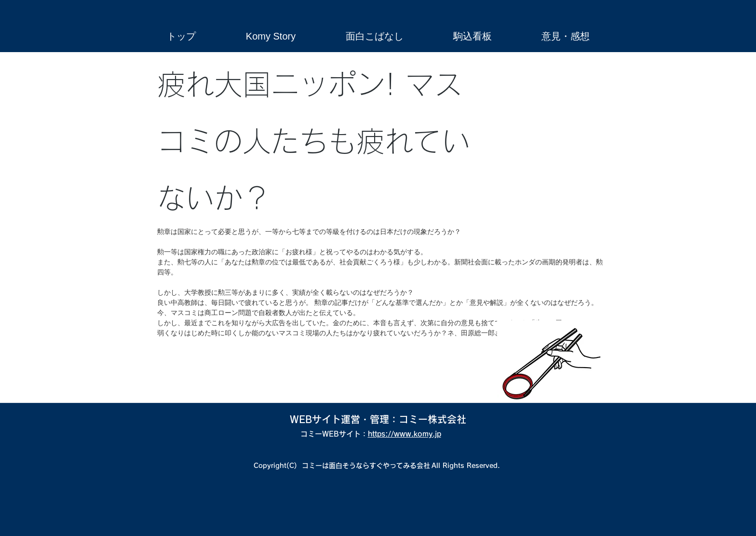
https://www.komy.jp (405, 434)
